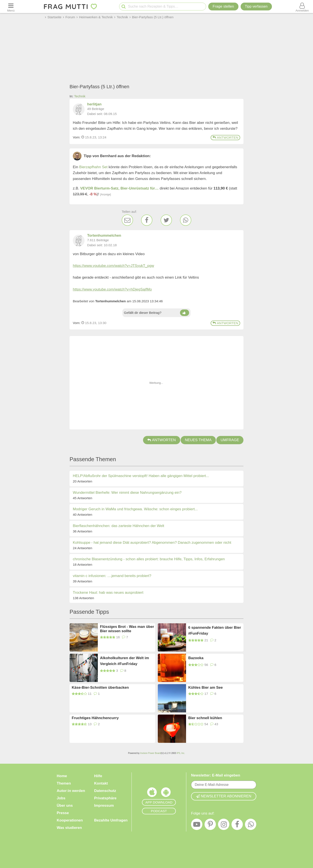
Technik (80, 96)
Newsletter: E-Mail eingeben (216, 775)
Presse (63, 813)
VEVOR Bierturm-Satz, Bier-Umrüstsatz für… (119, 188)
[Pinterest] (210, 825)
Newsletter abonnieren (224, 796)
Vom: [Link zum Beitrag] (77, 137)
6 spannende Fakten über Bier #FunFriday (215, 630)
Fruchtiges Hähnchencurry (95, 718)
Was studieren (69, 828)
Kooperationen (70, 820)
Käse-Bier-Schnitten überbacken (100, 688)
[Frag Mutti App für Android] (166, 793)
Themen (64, 783)
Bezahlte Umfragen (111, 820)
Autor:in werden (71, 791)
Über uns (65, 806)
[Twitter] (166, 220)
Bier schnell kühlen (205, 718)
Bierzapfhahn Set (93, 167)
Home (62, 776)
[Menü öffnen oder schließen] (11, 7)
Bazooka (196, 658)
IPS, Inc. (181, 753)
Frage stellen (223, 6)
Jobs (61, 798)
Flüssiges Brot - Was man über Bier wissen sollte (127, 629)
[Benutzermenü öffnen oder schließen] (302, 7)
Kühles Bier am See (206, 688)
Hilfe (98, 776)
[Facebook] (147, 220)
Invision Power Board (151, 753)
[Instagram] (224, 825)
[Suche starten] (124, 7)
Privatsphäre (105, 798)
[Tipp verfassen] (256, 7)
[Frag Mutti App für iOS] (152, 793)
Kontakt (101, 783)
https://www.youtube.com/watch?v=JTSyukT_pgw (113, 266)
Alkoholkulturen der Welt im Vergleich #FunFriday (124, 661)
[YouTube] (197, 825)
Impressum (104, 806)
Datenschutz (105, 791)
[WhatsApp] (186, 220)
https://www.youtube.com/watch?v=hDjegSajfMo (112, 289)
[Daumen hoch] (184, 313)
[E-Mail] (127, 220)
